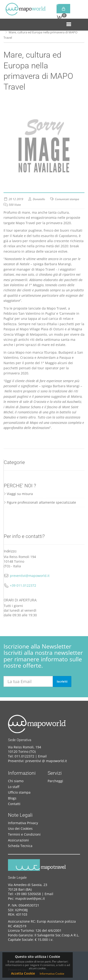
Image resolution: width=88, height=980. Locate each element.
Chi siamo (16, 781)
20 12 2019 (16, 199)
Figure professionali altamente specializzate (40, 502)
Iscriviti (62, 682)
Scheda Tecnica (20, 846)
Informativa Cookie (52, 974)
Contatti (14, 804)
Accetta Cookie (23, 973)
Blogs (12, 798)
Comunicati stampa (67, 199)
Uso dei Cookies (20, 828)
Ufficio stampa (19, 792)
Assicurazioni (18, 840)
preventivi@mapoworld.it (30, 576)
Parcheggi (55, 781)
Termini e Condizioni (24, 834)
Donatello (39, 199)
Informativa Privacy (23, 823)
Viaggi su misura (18, 494)
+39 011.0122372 (23, 585)
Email (42, 756)
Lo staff (14, 787)
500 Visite (15, 205)
